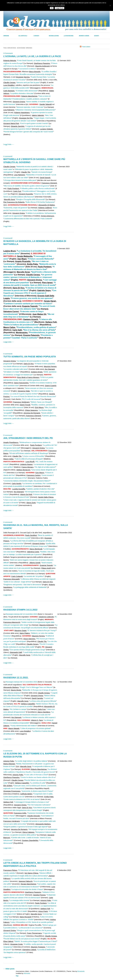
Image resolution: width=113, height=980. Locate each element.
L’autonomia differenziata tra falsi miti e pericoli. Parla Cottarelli (28, 219)
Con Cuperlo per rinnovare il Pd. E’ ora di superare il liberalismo (30, 293)
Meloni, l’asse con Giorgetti (41, 402)
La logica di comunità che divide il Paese (27, 889)
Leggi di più (59, 8)
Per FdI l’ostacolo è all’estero (39, 805)
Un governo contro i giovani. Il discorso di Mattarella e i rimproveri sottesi (28, 277)
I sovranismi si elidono (27, 69)
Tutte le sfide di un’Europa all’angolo (29, 459)
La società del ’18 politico (34, 576)
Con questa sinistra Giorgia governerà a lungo (27, 650)
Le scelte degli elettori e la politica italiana (31, 761)
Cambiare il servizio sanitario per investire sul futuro (28, 304)
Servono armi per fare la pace (28, 82)
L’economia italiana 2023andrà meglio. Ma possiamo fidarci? (27, 481)
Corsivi (36, 36)
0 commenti (8, 156)
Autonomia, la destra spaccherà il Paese (37, 791)
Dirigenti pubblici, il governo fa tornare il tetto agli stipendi (26, 827)
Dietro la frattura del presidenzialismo (21, 325)
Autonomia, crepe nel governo (15, 208)
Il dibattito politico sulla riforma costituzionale (38, 188)
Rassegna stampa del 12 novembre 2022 (21, 682)
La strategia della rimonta (19, 900)
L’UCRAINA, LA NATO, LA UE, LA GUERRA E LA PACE (32, 56)
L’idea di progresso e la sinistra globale (36, 728)
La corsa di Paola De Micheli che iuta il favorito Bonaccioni (33, 396)
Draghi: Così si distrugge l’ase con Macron (36, 687)
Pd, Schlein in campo (18, 709)
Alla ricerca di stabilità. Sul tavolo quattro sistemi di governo (27, 186)
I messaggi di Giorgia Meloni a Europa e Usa (31, 802)
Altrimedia (27, 973)
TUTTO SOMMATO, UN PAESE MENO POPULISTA (30, 357)
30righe (6, 36)
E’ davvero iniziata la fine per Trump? (42, 630)
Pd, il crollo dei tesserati (31, 399)
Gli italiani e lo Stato (12, 372)
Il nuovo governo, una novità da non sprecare (32, 298)
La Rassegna (69, 36)
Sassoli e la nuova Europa (42, 172)
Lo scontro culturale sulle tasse (16, 369)
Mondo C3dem (84, 36)
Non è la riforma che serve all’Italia (39, 330)
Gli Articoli (23, 36)
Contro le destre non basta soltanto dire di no (38, 777)
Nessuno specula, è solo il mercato (30, 107)
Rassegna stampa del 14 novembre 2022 (21, 614)
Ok (52, 8)
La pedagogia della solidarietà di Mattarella (30, 587)
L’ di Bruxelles (34, 456)
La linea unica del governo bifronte (43, 701)
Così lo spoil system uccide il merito (34, 123)
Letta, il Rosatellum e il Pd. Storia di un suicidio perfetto (32, 922)
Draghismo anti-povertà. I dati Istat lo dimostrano (22, 585)
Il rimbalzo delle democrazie (27, 91)
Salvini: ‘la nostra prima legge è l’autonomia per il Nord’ (36, 941)
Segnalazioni (54, 36)
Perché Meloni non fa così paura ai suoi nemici (22, 939)
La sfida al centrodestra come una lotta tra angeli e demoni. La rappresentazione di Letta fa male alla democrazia (30, 906)
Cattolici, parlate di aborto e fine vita (40, 489)
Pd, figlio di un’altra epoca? (45, 467)
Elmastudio (81, 971)
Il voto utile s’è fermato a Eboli (36, 775)
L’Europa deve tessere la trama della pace (20, 180)
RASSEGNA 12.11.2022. (16, 678)
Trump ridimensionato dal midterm (24, 726)
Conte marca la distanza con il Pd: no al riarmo (22, 799)
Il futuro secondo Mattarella (41, 259)
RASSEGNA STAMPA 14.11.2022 (20, 610)
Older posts (9, 969)
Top (17, 976)
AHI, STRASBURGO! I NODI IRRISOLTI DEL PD (28, 438)
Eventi (97, 36)
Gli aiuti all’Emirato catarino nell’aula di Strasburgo (29, 453)
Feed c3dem (86, 47)
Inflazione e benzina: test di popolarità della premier (35, 110)
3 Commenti (8, 53)
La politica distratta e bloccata (22, 93)
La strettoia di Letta (38, 783)
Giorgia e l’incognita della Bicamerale (31, 199)
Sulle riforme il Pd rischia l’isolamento (40, 202)
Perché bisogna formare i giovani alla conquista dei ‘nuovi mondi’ (29, 132)
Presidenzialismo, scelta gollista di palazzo (36, 327)
